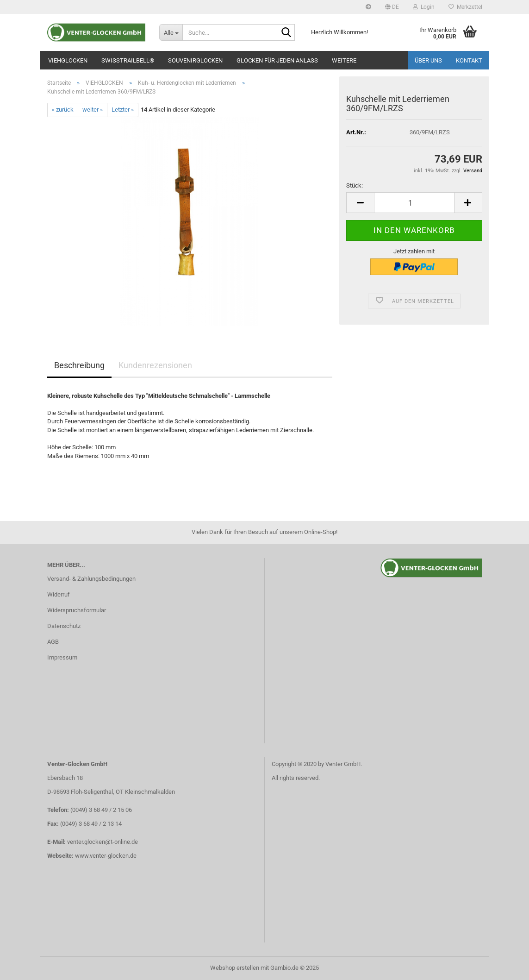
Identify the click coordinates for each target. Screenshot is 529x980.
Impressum (62, 657)
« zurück (63, 110)
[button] (392, 7)
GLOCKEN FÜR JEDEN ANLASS (277, 60)
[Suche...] (171, 32)
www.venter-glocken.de (106, 856)
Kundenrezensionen (155, 365)
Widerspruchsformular (77, 610)
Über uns (428, 60)
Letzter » (123, 110)
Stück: (355, 185)
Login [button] (424, 7)
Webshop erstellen (235, 968)
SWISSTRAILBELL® (128, 60)
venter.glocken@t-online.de (103, 842)
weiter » (93, 110)
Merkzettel (465, 7)
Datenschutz (64, 626)
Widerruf (59, 594)
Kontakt (469, 60)
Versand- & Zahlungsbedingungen (91, 579)
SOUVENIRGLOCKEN (195, 60)
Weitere (344, 60)
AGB (53, 642)
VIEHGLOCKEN (68, 60)
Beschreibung (79, 365)
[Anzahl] (414, 203)
